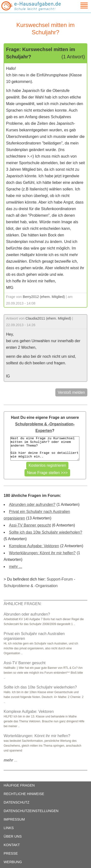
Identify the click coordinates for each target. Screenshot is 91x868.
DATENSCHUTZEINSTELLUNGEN (31, 811)
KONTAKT (12, 845)
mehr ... (16, 567)
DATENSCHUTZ (17, 802)
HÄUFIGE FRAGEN (19, 785)
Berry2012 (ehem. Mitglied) (44, 297)
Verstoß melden (71, 392)
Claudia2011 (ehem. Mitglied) (48, 318)
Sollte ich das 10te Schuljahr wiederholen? (46, 532)
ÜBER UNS (13, 836)
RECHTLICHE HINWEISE (24, 794)
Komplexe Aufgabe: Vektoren (34, 546)
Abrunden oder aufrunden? (32, 505)
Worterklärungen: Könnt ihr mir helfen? (42, 553)
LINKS (9, 828)
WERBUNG (13, 862)
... (11, 760)
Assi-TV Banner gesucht (30, 525)
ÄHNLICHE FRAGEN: (23, 604)
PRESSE (11, 853)
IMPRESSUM (14, 819)
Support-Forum (60, 579)
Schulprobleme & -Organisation (31, 586)
